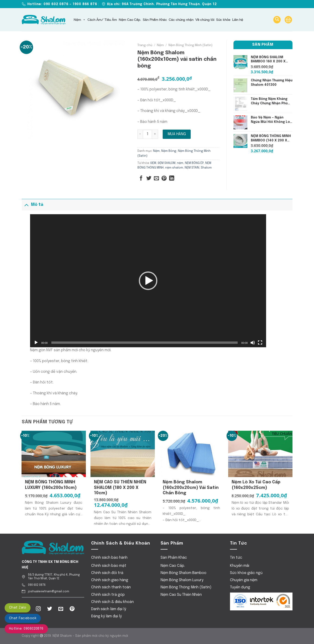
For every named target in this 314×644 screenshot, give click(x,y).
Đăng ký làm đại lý (106, 616)
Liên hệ (238, 20)
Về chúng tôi (205, 20)
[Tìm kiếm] (277, 20)
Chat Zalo (18, 608)
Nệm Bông (169, 151)
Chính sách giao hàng (110, 580)
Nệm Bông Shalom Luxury (182, 580)
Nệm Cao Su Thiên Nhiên (181, 595)
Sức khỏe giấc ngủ (246, 573)
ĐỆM (153, 163)
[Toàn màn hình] (260, 343)
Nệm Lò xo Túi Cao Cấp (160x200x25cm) (256, 485)
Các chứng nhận (181, 20)
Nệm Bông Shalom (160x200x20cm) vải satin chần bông (191, 488)
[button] (148, 281)
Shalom (206, 168)
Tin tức (236, 558)
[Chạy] (36, 343)
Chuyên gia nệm (244, 580)
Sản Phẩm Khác (155, 20)
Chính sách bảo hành (109, 558)
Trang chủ (145, 45)
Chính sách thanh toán (111, 587)
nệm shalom (174, 168)
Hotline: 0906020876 (26, 629)
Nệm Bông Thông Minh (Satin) (190, 45)
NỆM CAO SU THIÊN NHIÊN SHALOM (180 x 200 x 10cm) (120, 488)
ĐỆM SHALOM (167, 163)
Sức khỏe (223, 20)
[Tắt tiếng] (253, 343)
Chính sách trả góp (108, 595)
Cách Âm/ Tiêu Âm (102, 20)
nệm (180, 163)
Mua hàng (177, 134)
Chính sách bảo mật (109, 566)
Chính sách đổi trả (107, 573)
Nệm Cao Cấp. (130, 20)
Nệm (80, 20)
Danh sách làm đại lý (109, 609)
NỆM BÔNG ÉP (194, 163)
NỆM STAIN (192, 168)
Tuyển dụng (240, 587)
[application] (148, 281)
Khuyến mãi (240, 566)
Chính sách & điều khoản (112, 602)
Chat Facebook (23, 618)
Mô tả (33, 205)
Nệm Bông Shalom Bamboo (183, 573)
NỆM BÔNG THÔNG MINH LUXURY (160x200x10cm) (51, 485)
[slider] (145, 343)
